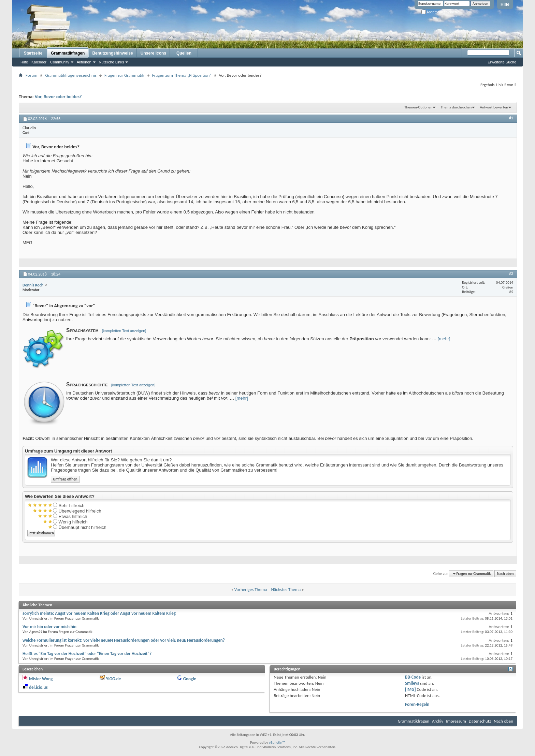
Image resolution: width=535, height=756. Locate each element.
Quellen (184, 53)
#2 (511, 273)
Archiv (438, 721)
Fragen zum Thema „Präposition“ (182, 75)
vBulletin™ (277, 743)
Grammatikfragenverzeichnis (71, 75)
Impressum (456, 721)
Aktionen (84, 62)
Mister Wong (41, 679)
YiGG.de (113, 679)
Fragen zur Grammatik (124, 75)
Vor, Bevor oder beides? (58, 97)
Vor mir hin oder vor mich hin (49, 627)
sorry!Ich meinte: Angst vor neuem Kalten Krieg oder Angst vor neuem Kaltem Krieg (99, 613)
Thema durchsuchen (456, 107)
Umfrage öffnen (65, 479)
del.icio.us (38, 687)
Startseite (33, 53)
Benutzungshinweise (112, 53)
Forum (31, 75)
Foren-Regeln (417, 704)
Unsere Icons (153, 53)
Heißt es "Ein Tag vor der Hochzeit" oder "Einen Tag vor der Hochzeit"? (87, 654)
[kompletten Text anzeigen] (124, 331)
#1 (511, 118)
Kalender (39, 62)
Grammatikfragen (68, 53)
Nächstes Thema (286, 589)
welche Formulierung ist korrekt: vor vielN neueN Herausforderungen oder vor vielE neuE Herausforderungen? (124, 640)
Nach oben (505, 574)
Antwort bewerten (494, 107)
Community (60, 62)
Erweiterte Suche (502, 62)
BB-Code (413, 677)
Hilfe (505, 4)
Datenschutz (480, 721)
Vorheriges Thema (251, 589)
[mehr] (444, 339)
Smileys (412, 683)
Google (190, 679)
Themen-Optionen (418, 107)
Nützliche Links (112, 62)
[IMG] (410, 689)
